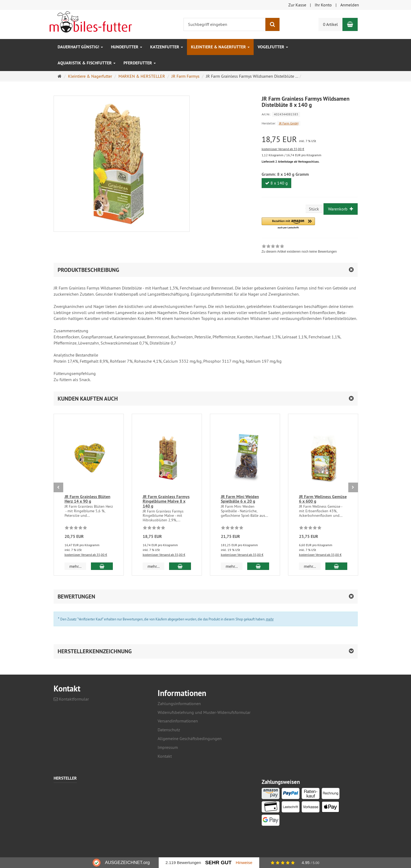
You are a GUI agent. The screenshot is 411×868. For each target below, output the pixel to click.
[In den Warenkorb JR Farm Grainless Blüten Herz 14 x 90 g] (102, 566)
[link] (299, 249)
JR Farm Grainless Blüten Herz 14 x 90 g (87, 499)
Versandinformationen (178, 721)
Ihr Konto (323, 5)
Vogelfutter (273, 47)
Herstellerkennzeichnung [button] (95, 651)
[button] (288, 223)
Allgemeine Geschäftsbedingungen (190, 738)
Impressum (168, 747)
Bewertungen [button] (76, 597)
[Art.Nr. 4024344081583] (310, 114)
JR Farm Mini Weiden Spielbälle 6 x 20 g (240, 499)
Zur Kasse (297, 5)
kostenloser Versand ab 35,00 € (283, 149)
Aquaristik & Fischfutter (87, 63)
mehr (270, 619)
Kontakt (165, 756)
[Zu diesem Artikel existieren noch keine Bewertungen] (76, 529)
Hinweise (244, 863)
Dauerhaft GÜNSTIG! (80, 47)
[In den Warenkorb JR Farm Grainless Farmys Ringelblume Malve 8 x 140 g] (180, 566)
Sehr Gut (218, 863)
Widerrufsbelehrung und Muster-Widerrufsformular (204, 712)
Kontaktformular (71, 699)
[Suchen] (272, 24)
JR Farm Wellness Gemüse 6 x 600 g (323, 499)
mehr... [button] (75, 566)
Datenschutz (169, 730)
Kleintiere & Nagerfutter (220, 47)
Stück (314, 209)
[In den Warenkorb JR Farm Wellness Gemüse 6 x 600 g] (336, 566)
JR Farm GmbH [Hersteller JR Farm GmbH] (289, 123)
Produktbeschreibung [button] (88, 270)
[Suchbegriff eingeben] (225, 24)
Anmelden (350, 5)
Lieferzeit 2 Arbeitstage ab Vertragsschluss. (291, 162)
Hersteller (65, 778)
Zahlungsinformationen (179, 703)
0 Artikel (330, 24)
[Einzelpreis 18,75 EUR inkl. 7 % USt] (310, 139)
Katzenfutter (167, 47)
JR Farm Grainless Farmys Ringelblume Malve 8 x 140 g (166, 501)
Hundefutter (127, 47)
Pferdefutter (140, 63)
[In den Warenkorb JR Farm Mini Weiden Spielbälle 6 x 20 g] (258, 566)
